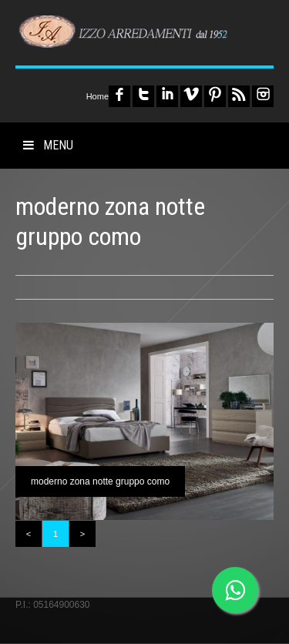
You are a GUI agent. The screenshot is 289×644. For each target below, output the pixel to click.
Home (97, 96)
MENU (48, 145)
